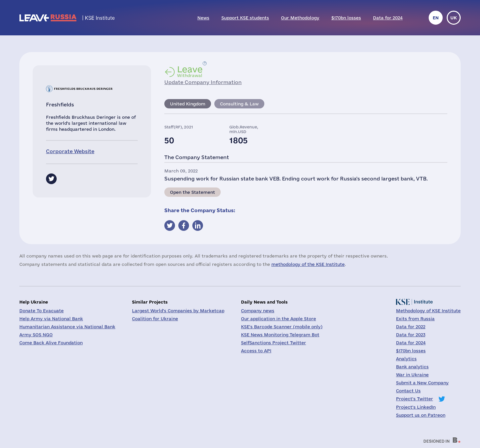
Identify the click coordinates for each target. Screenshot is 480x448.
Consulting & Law (239, 104)
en (436, 18)
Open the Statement (192, 192)
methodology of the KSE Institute (308, 264)
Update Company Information (203, 82)
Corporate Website (70, 151)
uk (454, 18)
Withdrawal (190, 71)
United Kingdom (188, 104)
